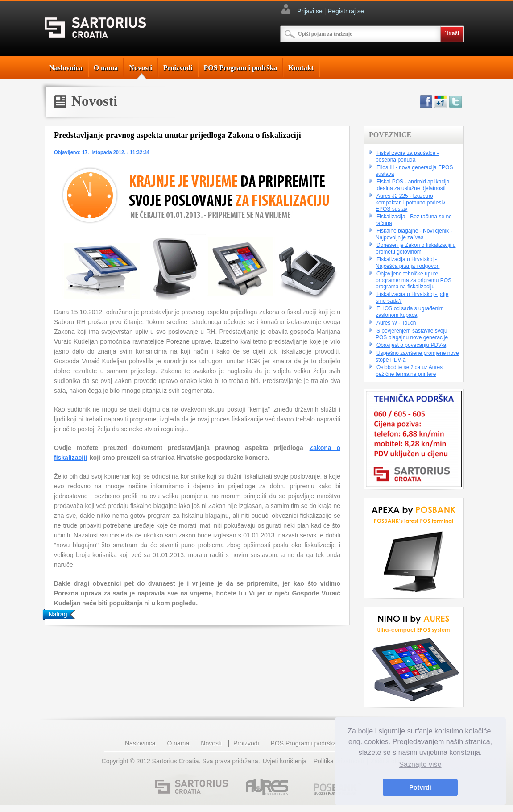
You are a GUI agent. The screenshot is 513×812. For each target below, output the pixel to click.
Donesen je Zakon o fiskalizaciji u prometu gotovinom (416, 248)
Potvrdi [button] (420, 787)
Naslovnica (66, 68)
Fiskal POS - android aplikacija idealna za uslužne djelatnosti (412, 185)
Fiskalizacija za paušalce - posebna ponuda (407, 156)
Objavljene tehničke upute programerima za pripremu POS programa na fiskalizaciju (414, 280)
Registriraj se (346, 11)
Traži (452, 33)
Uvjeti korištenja (284, 761)
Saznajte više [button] (420, 764)
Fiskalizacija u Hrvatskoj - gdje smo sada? (412, 298)
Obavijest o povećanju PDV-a (411, 345)
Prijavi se (310, 11)
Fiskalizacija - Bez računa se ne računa (414, 220)
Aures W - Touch (396, 323)
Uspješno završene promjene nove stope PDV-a (417, 356)
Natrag (59, 615)
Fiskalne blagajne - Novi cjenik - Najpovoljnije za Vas (414, 234)
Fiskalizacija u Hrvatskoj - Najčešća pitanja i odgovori (408, 263)
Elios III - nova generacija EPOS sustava (414, 171)
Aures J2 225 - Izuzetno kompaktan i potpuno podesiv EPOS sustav (410, 202)
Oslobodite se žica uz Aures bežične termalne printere (409, 371)
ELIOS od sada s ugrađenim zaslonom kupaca (410, 312)
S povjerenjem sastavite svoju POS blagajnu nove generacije (412, 334)
